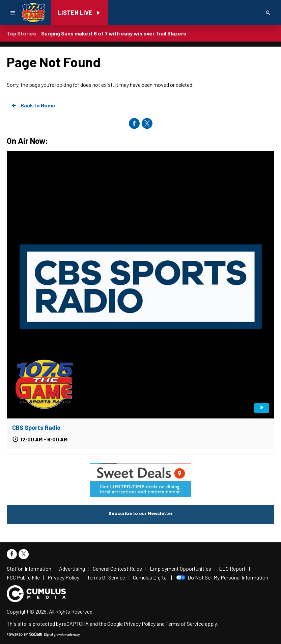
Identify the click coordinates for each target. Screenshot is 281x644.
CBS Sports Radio (36, 428)
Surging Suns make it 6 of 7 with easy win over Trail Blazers (114, 33)
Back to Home (33, 105)
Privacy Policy (140, 624)
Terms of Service (185, 624)
